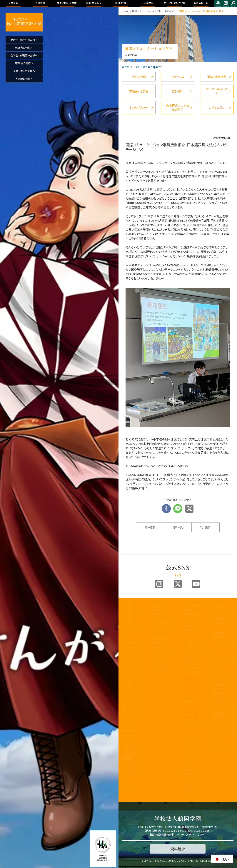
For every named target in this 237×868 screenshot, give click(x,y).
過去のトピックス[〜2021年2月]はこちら (143, 67)
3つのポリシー (130, 627)
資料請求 (157, 643)
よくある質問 (159, 670)
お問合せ (226, 4)
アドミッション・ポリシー (223, 726)
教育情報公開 (220, 685)
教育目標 (127, 623)
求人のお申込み (221, 623)
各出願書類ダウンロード (163, 649)
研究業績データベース (132, 776)
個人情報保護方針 (161, 834)
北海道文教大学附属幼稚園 (132, 757)
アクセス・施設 (220, 721)
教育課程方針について (132, 664)
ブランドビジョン (161, 627)
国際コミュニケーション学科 (147, 11)
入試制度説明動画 (162, 623)
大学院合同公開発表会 (223, 647)
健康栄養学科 (192, 664)
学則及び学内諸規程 (132, 717)
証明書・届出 (189, 769)
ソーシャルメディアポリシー (189, 834)
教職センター (129, 704)
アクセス (218, 4)
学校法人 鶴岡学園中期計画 (223, 745)
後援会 (126, 740)
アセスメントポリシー (132, 633)
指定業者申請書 (221, 675)
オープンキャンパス (162, 618)
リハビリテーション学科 (194, 639)
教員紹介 (127, 651)
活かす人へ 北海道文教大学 (24, 22)
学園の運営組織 (130, 643)
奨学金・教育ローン (162, 666)
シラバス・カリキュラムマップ (193, 752)
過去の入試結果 (161, 639)
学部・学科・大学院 (193, 606)
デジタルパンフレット (163, 660)
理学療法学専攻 (196, 646)
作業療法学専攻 (196, 654)
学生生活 (187, 774)
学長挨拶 (127, 610)
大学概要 (127, 606)
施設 (215, 670)
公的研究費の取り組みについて (132, 764)
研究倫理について (131, 786)
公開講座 (127, 731)
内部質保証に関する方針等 (132, 679)
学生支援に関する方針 (132, 672)
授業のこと (188, 742)
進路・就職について (223, 614)
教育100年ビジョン (132, 618)
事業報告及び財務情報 (132, 657)
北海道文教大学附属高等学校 (132, 750)
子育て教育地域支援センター (132, 698)
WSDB (186, 746)
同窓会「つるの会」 (132, 744)
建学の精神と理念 (131, 614)
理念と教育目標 (221, 697)
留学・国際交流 (190, 794)
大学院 (186, 720)
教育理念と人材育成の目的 (193, 726)
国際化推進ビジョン (132, 770)
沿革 (124, 639)
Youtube (196, 584)
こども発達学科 (193, 668)
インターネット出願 (162, 654)
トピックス (170, 11)
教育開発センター (131, 692)
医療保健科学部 (191, 626)
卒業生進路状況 (221, 618)
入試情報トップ (160, 610)
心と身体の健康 (191, 790)
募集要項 (157, 614)
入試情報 (157, 606)
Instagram (159, 584)
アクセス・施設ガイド (223, 660)
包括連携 (127, 723)
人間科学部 (188, 659)
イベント (217, 641)
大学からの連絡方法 (193, 759)
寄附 (124, 782)
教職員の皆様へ (130, 736)
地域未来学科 (192, 672)
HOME (125, 11)
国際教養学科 (192, 614)
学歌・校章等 (129, 647)
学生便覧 (187, 765)
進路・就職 (218, 606)
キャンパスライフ (192, 738)
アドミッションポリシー (163, 633)
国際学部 (187, 610)
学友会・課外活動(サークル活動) (193, 779)
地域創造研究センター (132, 710)
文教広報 (127, 727)
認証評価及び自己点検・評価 (132, 687)
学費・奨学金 (189, 785)
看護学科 (194, 632)
